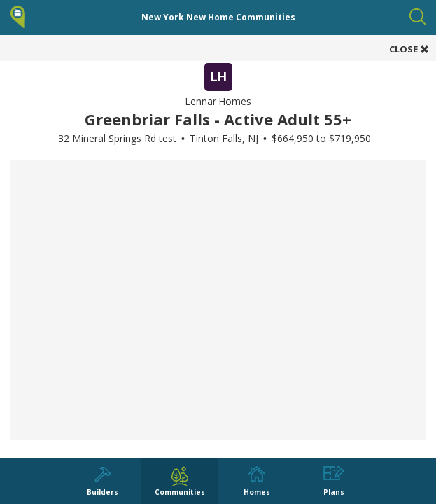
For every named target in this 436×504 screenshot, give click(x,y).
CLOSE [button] (409, 49)
